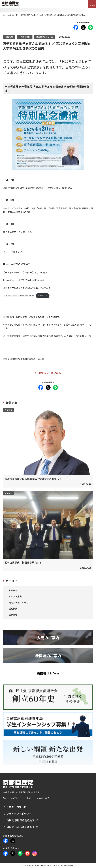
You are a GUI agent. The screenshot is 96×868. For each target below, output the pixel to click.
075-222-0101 (16, 798)
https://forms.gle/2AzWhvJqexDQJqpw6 (23, 280)
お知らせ (9, 37)
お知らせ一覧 (13, 15)
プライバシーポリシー (19, 814)
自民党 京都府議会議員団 (20, 820)
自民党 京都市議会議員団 (20, 827)
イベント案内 (25, 37)
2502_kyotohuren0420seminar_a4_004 (19, 296)
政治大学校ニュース (45, 37)
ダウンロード (43, 296)
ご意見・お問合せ (16, 807)
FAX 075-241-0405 (38, 798)
